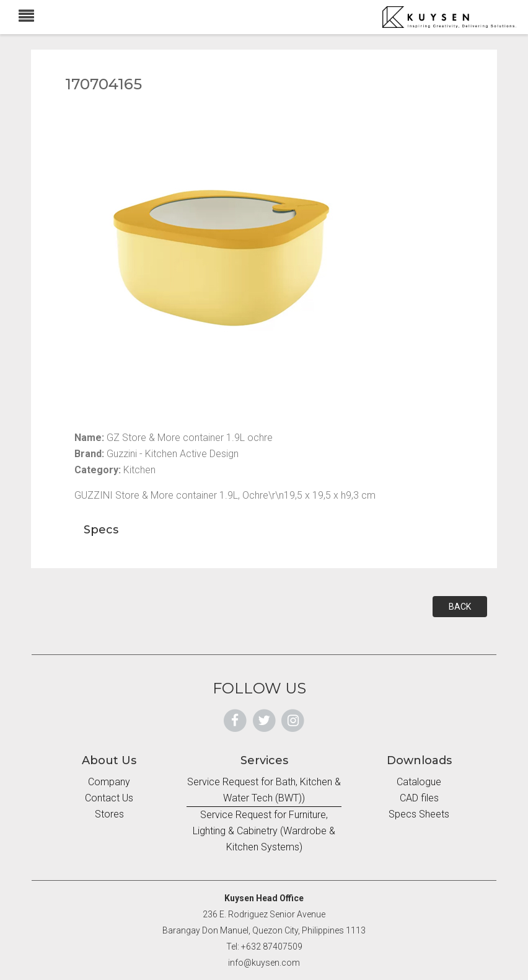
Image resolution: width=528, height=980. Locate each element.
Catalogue (419, 782)
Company (109, 782)
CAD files (419, 798)
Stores (109, 814)
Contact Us (109, 798)
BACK (460, 607)
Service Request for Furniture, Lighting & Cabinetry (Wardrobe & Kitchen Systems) (264, 831)
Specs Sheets (419, 814)
